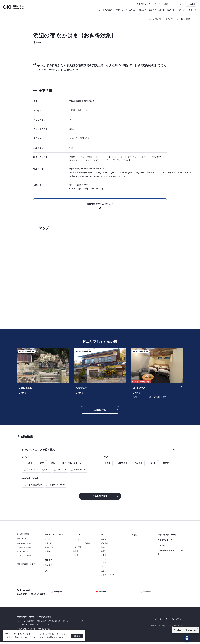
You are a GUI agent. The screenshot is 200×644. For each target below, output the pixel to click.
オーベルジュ (79, 470)
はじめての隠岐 (106, 10)
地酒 (103, 552)
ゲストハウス (32, 470)
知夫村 (166, 464)
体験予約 (153, 10)
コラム (47, 552)
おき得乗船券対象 (34, 485)
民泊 (47, 470)
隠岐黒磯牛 (105, 545)
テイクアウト (106, 560)
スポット (172, 10)
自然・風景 (77, 541)
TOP (149, 19)
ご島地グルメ (106, 556)
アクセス (192, 10)
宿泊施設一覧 (100, 410)
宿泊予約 (143, 10)
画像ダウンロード (143, 4)
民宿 (53, 464)
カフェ (104, 572)
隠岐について (22, 540)
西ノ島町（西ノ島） (24, 549)
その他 (76, 556)
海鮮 (103, 548)
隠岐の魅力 (49, 545)
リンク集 (158, 620)
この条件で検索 (100, 497)
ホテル (30, 464)
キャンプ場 (62, 470)
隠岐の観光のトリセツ (26, 565)
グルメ (182, 10)
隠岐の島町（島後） (24, 545)
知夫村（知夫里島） (24, 557)
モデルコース (50, 541)
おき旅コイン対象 (57, 485)
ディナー (105, 568)
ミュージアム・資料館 (81, 545)
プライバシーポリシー (38, 637)
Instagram (57, 593)
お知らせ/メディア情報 (167, 536)
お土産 (76, 552)
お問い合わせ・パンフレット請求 (170, 552)
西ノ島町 (139, 464)
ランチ (104, 564)
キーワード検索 (0, 0)
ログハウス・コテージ (72, 464)
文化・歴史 (77, 548)
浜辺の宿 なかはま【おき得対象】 (179, 19)
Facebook (146, 593)
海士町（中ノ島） (23, 553)
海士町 (153, 464)
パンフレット (163, 545)
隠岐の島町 (123, 464)
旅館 (42, 464)
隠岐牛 (104, 541)
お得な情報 (49, 548)
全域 (109, 464)
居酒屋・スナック (108, 576)
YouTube (101, 593)
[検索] (181, 4)
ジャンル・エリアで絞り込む (39, 451)
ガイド (162, 10)
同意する (77, 636)
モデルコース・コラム (126, 10)
